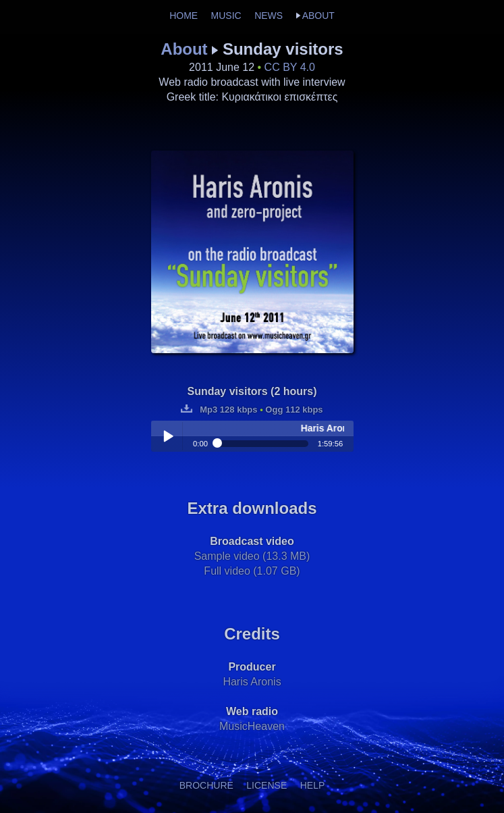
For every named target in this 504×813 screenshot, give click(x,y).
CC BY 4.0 (290, 67)
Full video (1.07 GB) (252, 571)
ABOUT (318, 16)
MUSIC (226, 16)
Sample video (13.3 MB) (252, 556)
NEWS (269, 16)
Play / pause (168, 436)
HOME (184, 16)
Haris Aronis (252, 682)
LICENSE (267, 785)
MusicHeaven (252, 726)
